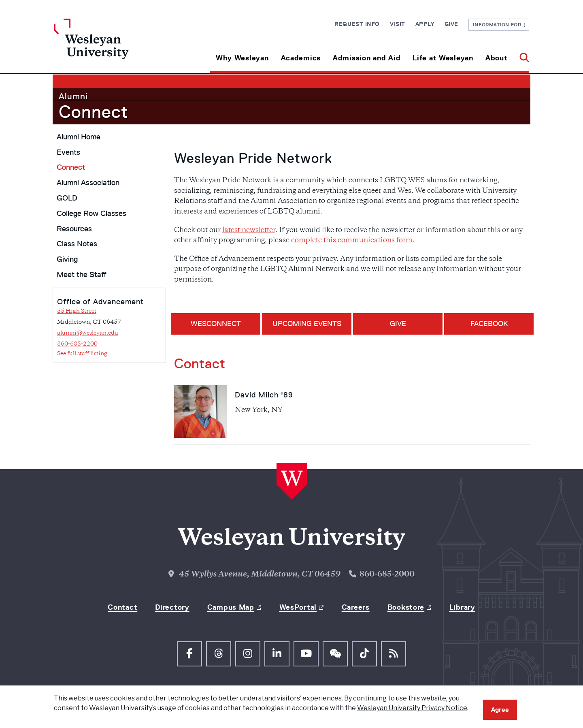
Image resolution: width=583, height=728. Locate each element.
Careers (356, 607)
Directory (172, 607)
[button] (521, 55)
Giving (67, 259)
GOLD (67, 198)
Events (68, 152)
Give (451, 24)
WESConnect (216, 324)
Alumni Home (79, 137)
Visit (398, 24)
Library (462, 607)
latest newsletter (249, 231)
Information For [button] (499, 25)
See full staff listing (82, 354)
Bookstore (406, 607)
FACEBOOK (489, 324)
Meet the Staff (82, 275)
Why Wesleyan (242, 58)
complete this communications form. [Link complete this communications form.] (353, 241)
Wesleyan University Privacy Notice (412, 708)
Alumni (73, 96)
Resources (74, 229)
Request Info (357, 24)
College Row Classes (91, 213)
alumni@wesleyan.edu (88, 333)
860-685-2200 (77, 344)
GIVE (398, 324)
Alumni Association (88, 183)
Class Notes (77, 244)
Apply (425, 24)
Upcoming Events (307, 324)
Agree (500, 710)
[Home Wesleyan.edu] (113, 46)
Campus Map (231, 607)
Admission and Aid (367, 58)
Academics (301, 58)
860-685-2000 (387, 574)
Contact (122, 607)
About (497, 58)
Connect (94, 112)
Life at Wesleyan (443, 58)
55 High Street (77, 311)
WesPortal (298, 607)
